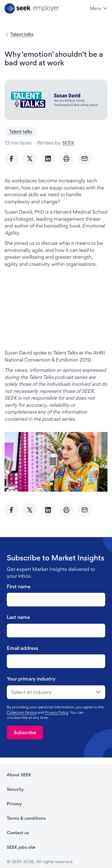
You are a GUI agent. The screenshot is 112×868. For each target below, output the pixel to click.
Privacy (14, 804)
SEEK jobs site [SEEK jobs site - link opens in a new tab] (21, 847)
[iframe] (56, 308)
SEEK (68, 143)
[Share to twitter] (30, 159)
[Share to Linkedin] (48, 159)
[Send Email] (85, 159)
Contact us (18, 833)
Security (15, 789)
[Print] (66, 159)
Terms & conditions (26, 818)
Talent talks (22, 34)
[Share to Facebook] (11, 159)
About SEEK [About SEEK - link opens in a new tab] (19, 775)
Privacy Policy (56, 712)
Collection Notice (22, 712)
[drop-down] (56, 692)
